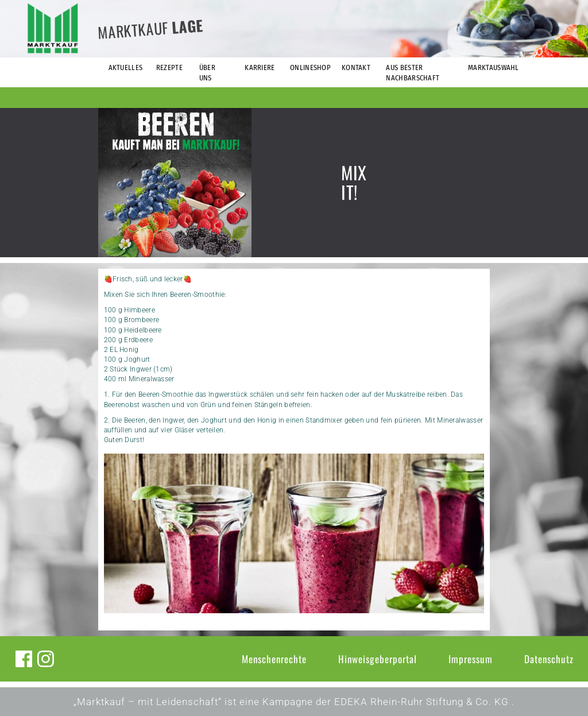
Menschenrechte (274, 659)
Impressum (471, 659)
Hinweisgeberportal (378, 659)
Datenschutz (549, 659)
